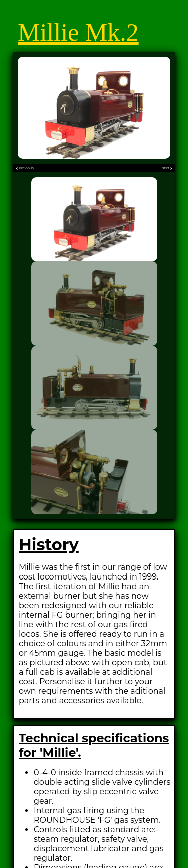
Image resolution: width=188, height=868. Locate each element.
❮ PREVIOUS (25, 168)
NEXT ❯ (167, 168)
